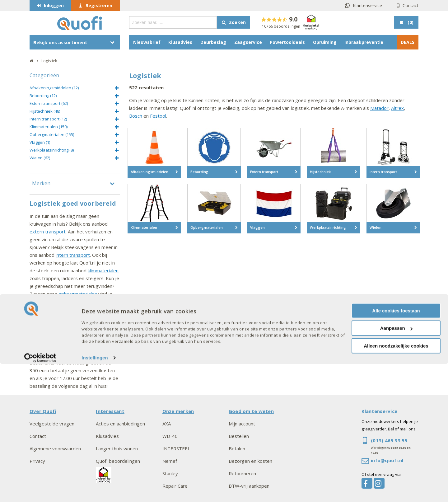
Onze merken (178, 411)
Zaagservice (248, 42)
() (410, 22)
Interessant (110, 411)
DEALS (408, 42)
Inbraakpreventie (364, 42)
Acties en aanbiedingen (120, 424)
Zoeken (237, 22)
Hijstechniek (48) (45, 111)
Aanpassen (396, 466)
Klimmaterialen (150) (49, 127)
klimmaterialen (103, 270)
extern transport (48, 232)
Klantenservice (367, 5)
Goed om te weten (251, 411)
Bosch (136, 116)
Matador (379, 108)
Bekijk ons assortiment (60, 42)
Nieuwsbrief (147, 42)
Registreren (99, 5)
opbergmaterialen (78, 294)
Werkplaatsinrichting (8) (52, 150)
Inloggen (54, 5)
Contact (411, 5)
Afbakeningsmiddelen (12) (54, 88)
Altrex (397, 108)
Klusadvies (180, 42)
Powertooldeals (287, 42)
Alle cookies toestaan (396, 448)
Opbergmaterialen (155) (52, 134)
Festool (158, 116)
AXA (167, 424)
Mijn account (242, 424)
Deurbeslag (213, 42)
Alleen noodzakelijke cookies (396, 483)
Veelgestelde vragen (52, 424)
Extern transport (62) (49, 103)
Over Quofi (43, 411)
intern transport (73, 255)
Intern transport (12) (48, 119)
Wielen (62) (40, 158)
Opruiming (325, 42)
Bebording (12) (43, 96)
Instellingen (95, 496)
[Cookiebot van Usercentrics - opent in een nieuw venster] (40, 496)
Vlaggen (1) (40, 142)
